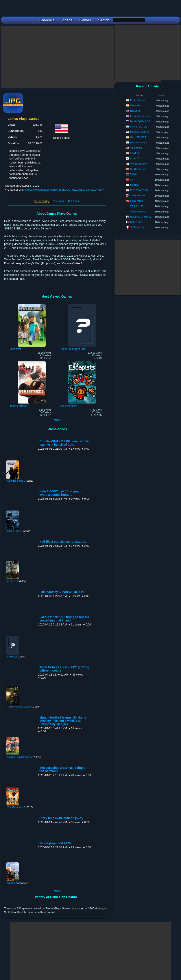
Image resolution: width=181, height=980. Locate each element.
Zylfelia (134, 174)
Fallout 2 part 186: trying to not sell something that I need (65, 619)
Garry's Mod (14, 883)
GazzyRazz (136, 222)
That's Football (138, 195)
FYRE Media (137, 201)
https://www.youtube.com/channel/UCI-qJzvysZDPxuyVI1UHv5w (64, 190)
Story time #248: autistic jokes (61, 818)
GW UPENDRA (138, 137)
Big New (134, 185)
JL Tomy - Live (138, 227)
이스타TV (135, 158)
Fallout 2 (12, 657)
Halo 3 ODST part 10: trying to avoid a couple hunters (61, 493)
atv (132, 180)
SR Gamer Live (138, 169)
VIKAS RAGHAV (139, 127)
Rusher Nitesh (138, 100)
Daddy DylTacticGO (140, 121)
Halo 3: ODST (15, 531)
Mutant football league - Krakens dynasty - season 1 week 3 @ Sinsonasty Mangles (63, 721)
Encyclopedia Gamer (141, 116)
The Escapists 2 (16, 807)
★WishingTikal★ (139, 164)
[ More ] (57, 420)
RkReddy (135, 105)
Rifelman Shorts (138, 143)
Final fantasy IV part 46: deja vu (62, 592)
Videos (59, 201)
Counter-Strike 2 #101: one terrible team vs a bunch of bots (64, 443)
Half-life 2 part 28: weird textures (63, 542)
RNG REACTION (139, 190)
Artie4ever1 (136, 148)
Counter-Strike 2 (16, 481)
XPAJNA (135, 153)
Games (74, 201)
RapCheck (136, 111)
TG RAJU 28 (137, 206)
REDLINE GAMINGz (141, 217)
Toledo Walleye (138, 212)
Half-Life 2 (13, 581)
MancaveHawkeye (140, 132)
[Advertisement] (81, 57)
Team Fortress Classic (19, 707)
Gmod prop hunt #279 (55, 843)
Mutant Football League (20, 757)
